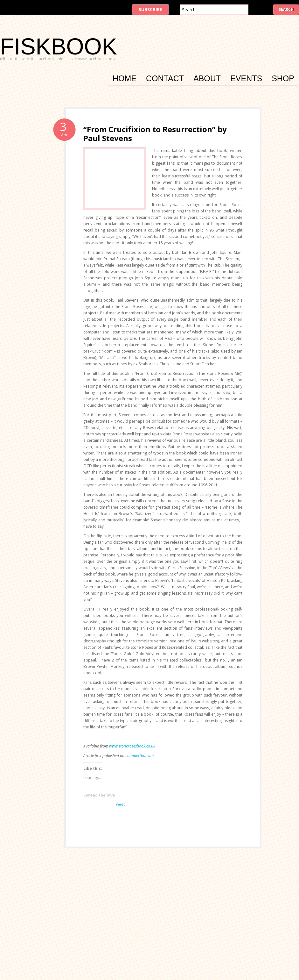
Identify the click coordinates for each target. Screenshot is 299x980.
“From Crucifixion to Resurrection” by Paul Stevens (155, 134)
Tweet (119, 804)
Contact (165, 79)
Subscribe (150, 9)
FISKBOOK (59, 46)
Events (246, 79)
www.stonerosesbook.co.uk (132, 746)
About (207, 79)
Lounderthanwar (140, 756)
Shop (283, 79)
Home (125, 79)
